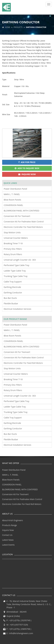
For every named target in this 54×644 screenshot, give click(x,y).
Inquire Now (27, 174)
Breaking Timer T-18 (13, 243)
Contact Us (7, 535)
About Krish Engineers (13, 520)
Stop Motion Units (12, 232)
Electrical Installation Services (17, 309)
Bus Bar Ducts (10, 298)
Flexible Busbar (11, 303)
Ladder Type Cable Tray (15, 271)
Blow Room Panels (12, 200)
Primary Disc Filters (13, 249)
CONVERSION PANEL (13, 205)
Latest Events (8, 545)
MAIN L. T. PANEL (12, 194)
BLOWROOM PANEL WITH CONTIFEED (22, 211)
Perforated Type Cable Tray (16, 265)
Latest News (8, 540)
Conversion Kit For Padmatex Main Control (24, 222)
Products (18, 27)
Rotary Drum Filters (13, 254)
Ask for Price (27, 162)
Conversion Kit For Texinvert (17, 216)
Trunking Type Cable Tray (16, 276)
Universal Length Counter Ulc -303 (20, 260)
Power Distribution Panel (15, 189)
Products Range (10, 525)
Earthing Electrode (12, 287)
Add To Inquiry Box (27, 168)
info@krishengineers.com (21, 633)
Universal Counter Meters (16, 238)
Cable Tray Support (13, 282)
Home (6, 27)
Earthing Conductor (13, 293)
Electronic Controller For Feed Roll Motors (23, 227)
